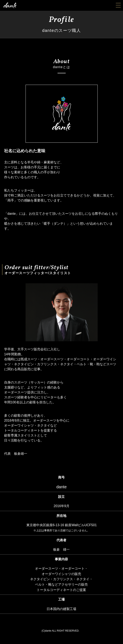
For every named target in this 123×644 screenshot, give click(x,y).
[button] (117, 4)
